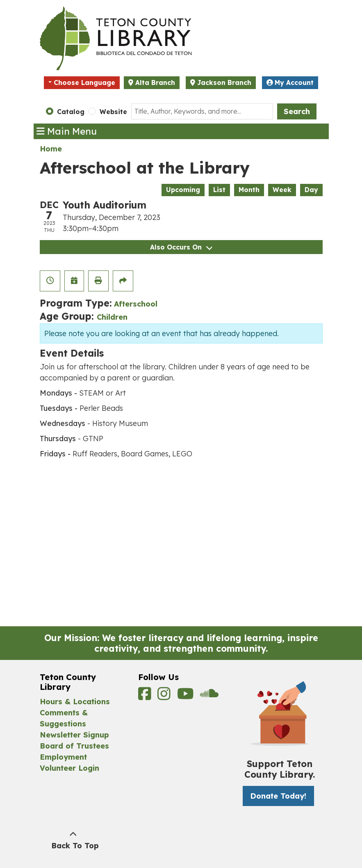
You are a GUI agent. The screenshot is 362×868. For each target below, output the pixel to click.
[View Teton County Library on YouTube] (187, 696)
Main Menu (67, 131)
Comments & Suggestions (64, 718)
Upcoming (183, 190)
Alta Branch (155, 82)
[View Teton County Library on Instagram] (165, 696)
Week (282, 190)
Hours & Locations (75, 702)
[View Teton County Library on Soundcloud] (209, 696)
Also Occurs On (181, 247)
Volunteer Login (69, 768)
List (219, 190)
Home (51, 149)
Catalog (71, 112)
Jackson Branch (224, 82)
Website (113, 112)
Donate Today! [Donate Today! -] (278, 796)
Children (112, 317)
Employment (63, 757)
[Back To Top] (73, 840)
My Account (290, 82)
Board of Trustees (74, 746)
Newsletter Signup (74, 735)
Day (311, 190)
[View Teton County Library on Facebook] (146, 696)
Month (249, 190)
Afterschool (136, 304)
